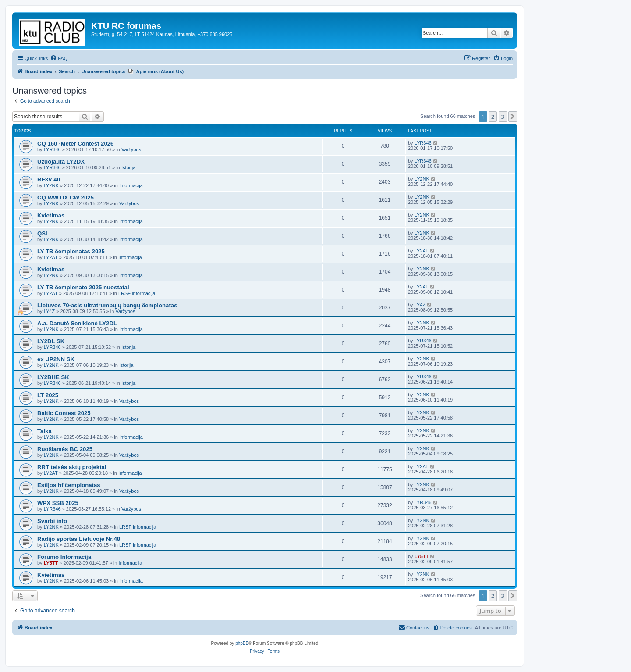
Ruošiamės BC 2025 (65, 449)
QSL (43, 233)
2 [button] (493, 117)
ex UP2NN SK (56, 359)
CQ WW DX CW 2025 (66, 197)
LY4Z (49, 311)
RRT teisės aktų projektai (72, 467)
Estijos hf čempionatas (69, 485)
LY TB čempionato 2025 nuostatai (83, 287)
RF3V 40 (49, 180)
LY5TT (51, 563)
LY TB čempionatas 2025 (71, 251)
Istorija (128, 167)
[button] (513, 117)
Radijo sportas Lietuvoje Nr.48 (79, 539)
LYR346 (52, 149)
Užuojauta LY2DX (61, 162)
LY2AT (51, 257)
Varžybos (131, 149)
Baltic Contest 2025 (64, 413)
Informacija (131, 185)
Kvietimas (51, 215)
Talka (44, 431)
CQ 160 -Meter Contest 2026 (75, 144)
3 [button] (503, 117)
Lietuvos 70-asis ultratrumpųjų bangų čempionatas (107, 305)
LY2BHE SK (53, 377)
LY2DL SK (51, 341)
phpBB (242, 643)
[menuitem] (59, 58)
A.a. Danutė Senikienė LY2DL (77, 323)
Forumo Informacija (64, 557)
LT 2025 (48, 395)
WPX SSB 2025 (58, 503)
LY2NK (51, 185)
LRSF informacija (137, 293)
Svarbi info (52, 521)
